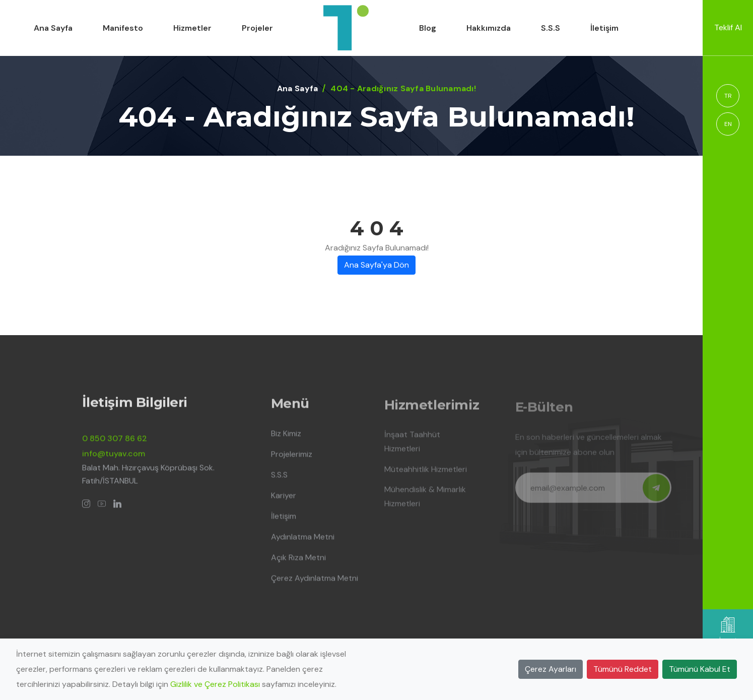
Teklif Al (728, 27)
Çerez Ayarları (551, 669)
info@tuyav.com (114, 459)
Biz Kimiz (286, 440)
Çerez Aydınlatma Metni (315, 584)
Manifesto (123, 28)
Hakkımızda (489, 28)
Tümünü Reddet (623, 669)
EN (728, 124)
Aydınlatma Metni (303, 543)
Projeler (257, 28)
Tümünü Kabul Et (700, 669)
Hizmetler (192, 28)
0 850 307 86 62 (115, 444)
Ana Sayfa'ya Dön (376, 265)
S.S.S (551, 28)
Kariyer (284, 502)
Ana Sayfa (53, 28)
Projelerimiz (292, 460)
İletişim (604, 28)
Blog (428, 28)
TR (728, 96)
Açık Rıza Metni (298, 564)
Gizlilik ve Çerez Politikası (215, 684)
